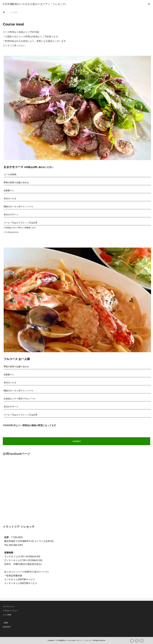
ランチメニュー (9, 606)
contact (77, 441)
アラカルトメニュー (10, 611)
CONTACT (7, 627)
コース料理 (7, 615)
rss (132, 641)
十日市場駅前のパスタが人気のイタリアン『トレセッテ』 (74, 640)
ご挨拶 (5, 623)
